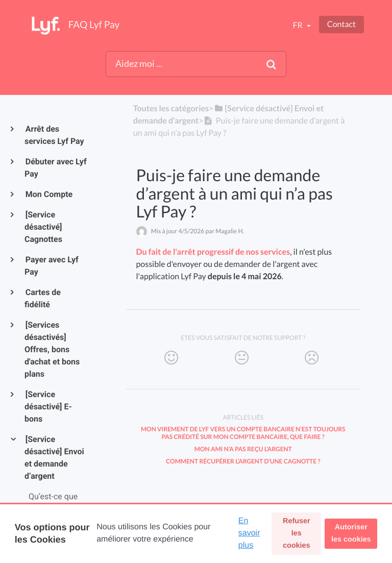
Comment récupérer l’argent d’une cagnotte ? (243, 461)
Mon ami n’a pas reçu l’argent (243, 449)
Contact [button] (341, 24)
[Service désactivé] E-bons (48, 407)
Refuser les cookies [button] (297, 533)
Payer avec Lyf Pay (52, 266)
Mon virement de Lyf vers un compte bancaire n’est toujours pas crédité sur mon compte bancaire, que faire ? (243, 433)
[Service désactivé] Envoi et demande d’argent (54, 458)
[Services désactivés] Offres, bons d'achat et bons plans (52, 349)
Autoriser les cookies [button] (351, 533)
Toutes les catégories (171, 108)
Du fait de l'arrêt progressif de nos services (213, 252)
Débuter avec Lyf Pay (56, 168)
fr (298, 25)
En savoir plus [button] (249, 533)
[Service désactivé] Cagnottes (43, 227)
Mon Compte (48, 194)
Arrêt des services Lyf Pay (54, 135)
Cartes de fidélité (43, 298)
